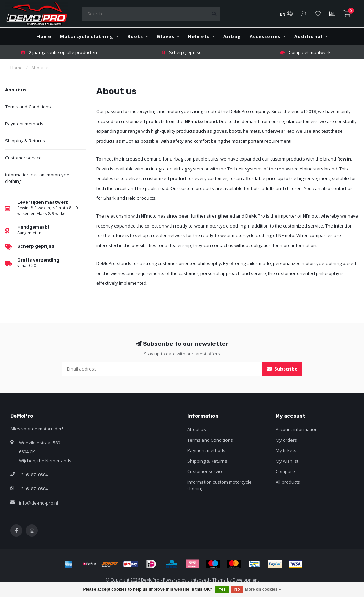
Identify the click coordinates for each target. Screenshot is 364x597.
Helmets (199, 36)
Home (44, 36)
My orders (286, 440)
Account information (297, 429)
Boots (135, 36)
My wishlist (287, 461)
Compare (285, 471)
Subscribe (282, 369)
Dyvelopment (246, 580)
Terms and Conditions (28, 107)
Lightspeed (198, 580)
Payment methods (24, 124)
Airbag (232, 36)
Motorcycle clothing (87, 36)
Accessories (265, 36)
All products (288, 482)
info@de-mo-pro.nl (38, 503)
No (237, 589)
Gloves (166, 36)
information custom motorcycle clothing (37, 178)
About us (16, 90)
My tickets (286, 450)
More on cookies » (263, 589)
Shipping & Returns (25, 141)
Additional (308, 36)
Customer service (23, 158)
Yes (222, 589)
